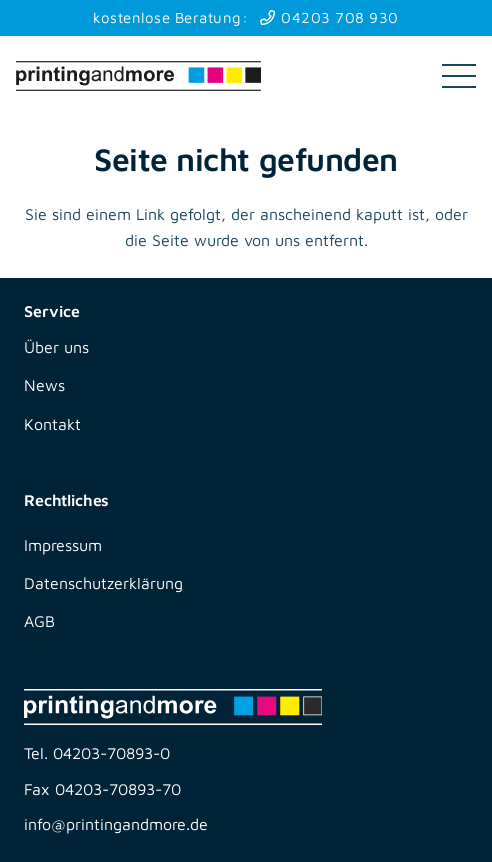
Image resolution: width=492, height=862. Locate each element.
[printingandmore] (138, 76)
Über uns (56, 347)
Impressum (63, 545)
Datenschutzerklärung (103, 583)
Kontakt (52, 424)
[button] (459, 76)
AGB (39, 621)
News (44, 385)
